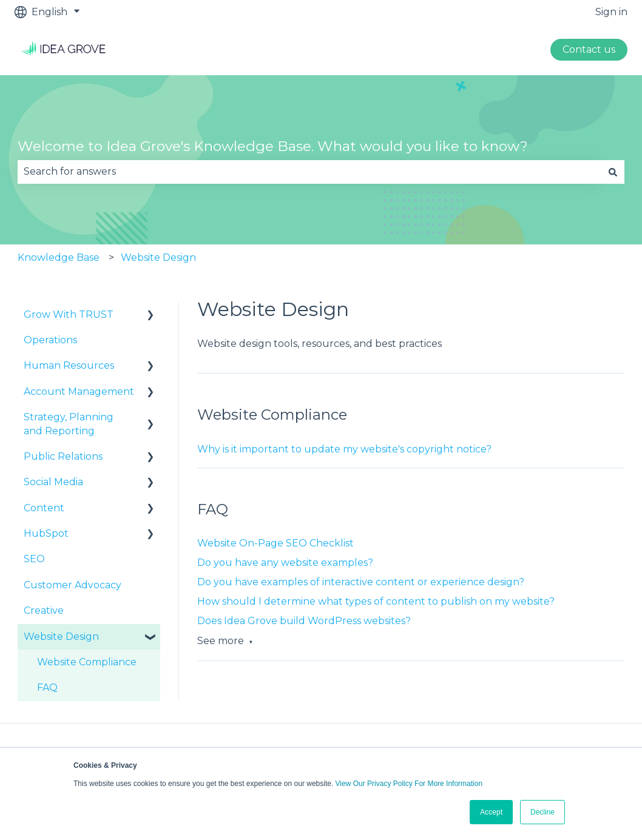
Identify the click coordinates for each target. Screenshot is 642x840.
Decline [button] (542, 812)
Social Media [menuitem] (53, 482)
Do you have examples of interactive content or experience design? (361, 582)
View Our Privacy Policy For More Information (409, 784)
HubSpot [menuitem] (46, 533)
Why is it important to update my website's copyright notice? (344, 449)
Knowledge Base (59, 257)
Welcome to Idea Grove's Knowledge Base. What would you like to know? (273, 146)
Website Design (158, 257)
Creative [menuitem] (44, 610)
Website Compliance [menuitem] (87, 662)
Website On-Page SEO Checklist (275, 543)
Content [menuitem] (44, 508)
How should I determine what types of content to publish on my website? (376, 601)
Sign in (611, 12)
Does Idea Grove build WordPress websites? (304, 621)
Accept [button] (491, 812)
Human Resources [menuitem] (69, 365)
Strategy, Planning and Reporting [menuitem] (69, 424)
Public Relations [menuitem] (63, 456)
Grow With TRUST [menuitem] (69, 314)
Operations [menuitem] (50, 340)
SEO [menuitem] (34, 559)
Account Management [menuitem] (79, 391)
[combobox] (309, 172)
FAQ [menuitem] (47, 687)
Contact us (589, 49)
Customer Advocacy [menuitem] (73, 585)
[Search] (613, 172)
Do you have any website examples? (285, 563)
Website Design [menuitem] (61, 637)
